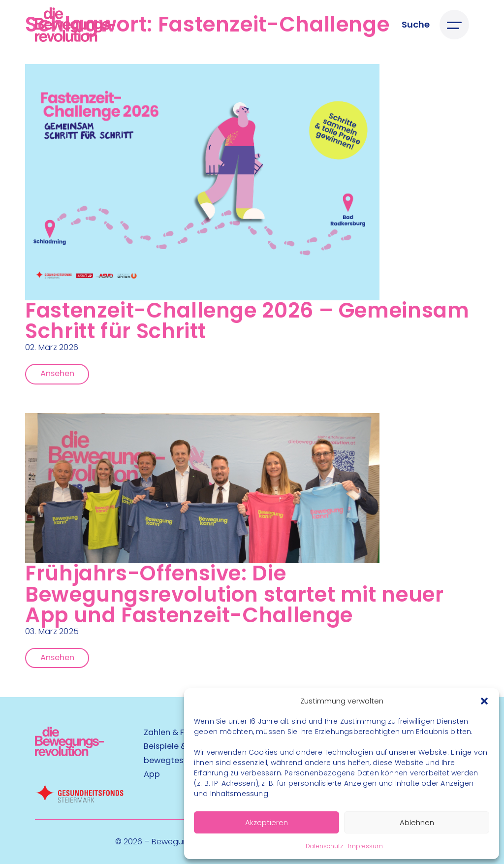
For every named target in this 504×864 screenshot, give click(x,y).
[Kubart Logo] (69, 753)
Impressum (365, 846)
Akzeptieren (267, 822)
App (152, 774)
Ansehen (57, 373)
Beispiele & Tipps (177, 746)
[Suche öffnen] (416, 24)
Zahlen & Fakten (175, 732)
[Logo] (75, 25)
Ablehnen (417, 822)
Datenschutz (324, 846)
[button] (484, 701)
